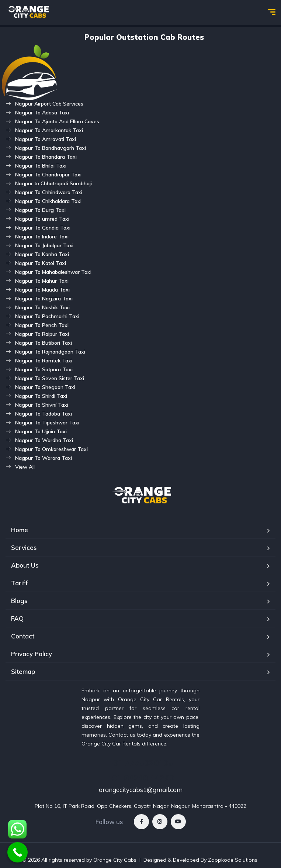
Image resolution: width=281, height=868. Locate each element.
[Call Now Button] (18, 852)
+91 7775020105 (141, 763)
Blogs (19, 601)
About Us (25, 565)
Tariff (20, 583)
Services (24, 547)
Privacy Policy (32, 654)
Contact (23, 636)
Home (20, 530)
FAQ (17, 618)
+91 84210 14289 (141, 778)
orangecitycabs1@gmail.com (141, 790)
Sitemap (23, 671)
